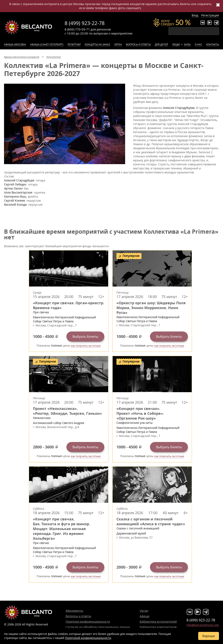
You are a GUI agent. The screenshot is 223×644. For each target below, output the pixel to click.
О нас (198, 44)
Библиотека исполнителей (158, 622)
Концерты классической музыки (28, 27)
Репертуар (74, 44)
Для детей (161, 44)
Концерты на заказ (97, 44)
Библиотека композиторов (158, 627)
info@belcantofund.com (203, 625)
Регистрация (210, 15)
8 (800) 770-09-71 (77, 29)
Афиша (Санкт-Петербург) (47, 44)
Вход (195, 15)
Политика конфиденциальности (88, 622)
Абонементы (74, 611)
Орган (118, 44)
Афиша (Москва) (15, 44)
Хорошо (209, 636)
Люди (176, 44)
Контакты (213, 44)
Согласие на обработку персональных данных (98, 627)
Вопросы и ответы (138, 44)
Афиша (144, 616)
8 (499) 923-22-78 (85, 23)
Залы (187, 44)
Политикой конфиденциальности (88, 638)
